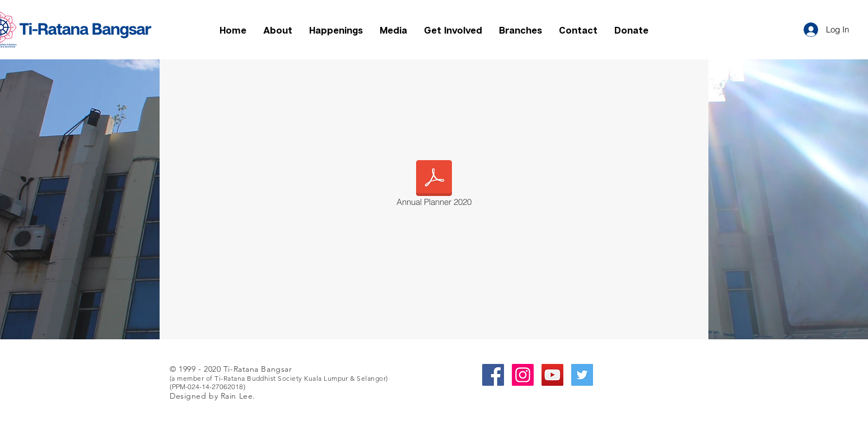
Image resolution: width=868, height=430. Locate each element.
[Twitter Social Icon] (582, 375)
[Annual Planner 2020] (434, 185)
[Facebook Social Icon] (493, 375)
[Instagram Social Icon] (523, 375)
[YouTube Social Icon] (552, 375)
